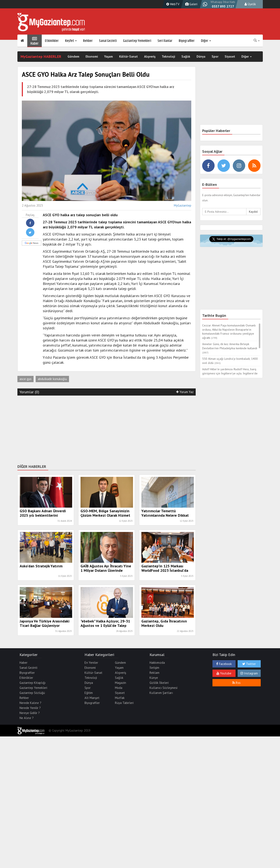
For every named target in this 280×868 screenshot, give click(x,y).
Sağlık (186, 56)
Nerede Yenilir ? (30, 708)
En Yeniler (91, 663)
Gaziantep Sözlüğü (32, 693)
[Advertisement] (107, 429)
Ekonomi (92, 56)
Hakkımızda (157, 663)
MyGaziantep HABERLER (41, 56)
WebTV (172, 4)
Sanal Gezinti (108, 41)
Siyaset (230, 56)
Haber (35, 41)
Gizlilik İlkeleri (159, 683)
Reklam (154, 673)
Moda (119, 688)
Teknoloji (168, 56)
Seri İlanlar (165, 41)
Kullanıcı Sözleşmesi (163, 688)
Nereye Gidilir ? (30, 713)
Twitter (249, 664)
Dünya (201, 56)
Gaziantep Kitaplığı (33, 683)
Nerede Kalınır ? (30, 703)
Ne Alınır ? (27, 718)
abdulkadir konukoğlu (52, 379)
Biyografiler (187, 41)
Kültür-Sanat (128, 56)
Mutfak (120, 698)
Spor (215, 56)
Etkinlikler (52, 41)
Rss (236, 683)
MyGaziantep (183, 205)
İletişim (154, 668)
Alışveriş (150, 56)
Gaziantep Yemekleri (137, 41)
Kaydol (253, 212)
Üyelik (250, 4)
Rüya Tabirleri (124, 703)
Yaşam (109, 56)
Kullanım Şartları (161, 693)
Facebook (224, 664)
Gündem (73, 56)
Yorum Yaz (185, 392)
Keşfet (71, 41)
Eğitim (89, 693)
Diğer (206, 41)
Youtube (224, 673)
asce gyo (25, 379)
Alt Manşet (92, 698)
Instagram (249, 673)
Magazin (120, 683)
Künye (154, 678)
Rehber (88, 41)
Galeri (191, 4)
